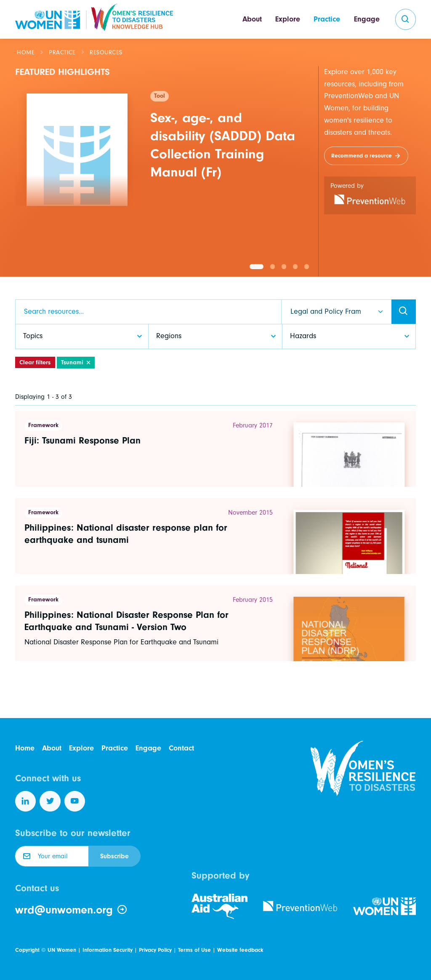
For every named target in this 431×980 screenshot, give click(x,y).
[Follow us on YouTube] (75, 801)
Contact (181, 748)
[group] (164, 144)
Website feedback (240, 950)
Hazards (303, 336)
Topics (33, 336)
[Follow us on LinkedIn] (26, 801)
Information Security (108, 950)
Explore (288, 19)
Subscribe (114, 856)
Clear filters (35, 362)
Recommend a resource (362, 156)
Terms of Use (194, 950)
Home (26, 52)
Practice (327, 19)
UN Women (62, 950)
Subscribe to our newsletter (73, 833)
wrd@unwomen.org (71, 910)
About (252, 19)
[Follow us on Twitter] (50, 801)
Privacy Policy (155, 950)
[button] (257, 266)
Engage (367, 19)
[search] (406, 19)
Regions (169, 336)
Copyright (27, 950)
